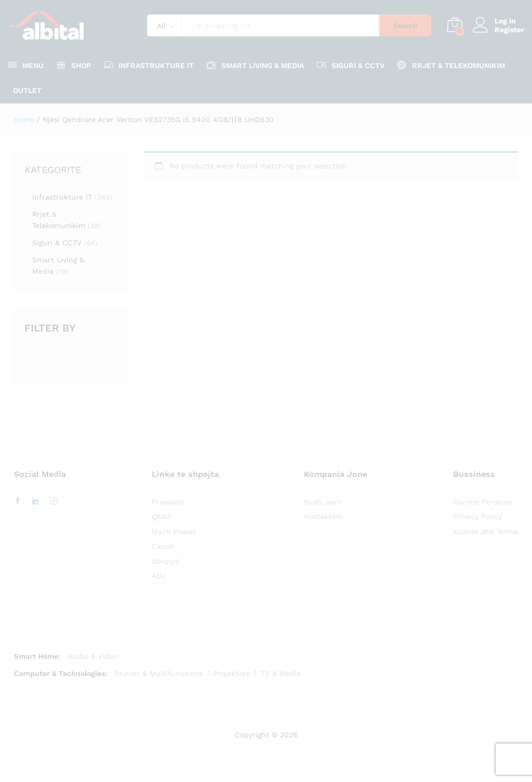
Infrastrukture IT (62, 197)
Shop (74, 65)
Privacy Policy (477, 516)
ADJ (159, 576)
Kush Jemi (323, 502)
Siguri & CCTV (57, 243)
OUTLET (27, 90)
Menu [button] (26, 65)
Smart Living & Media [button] (255, 65)
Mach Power (174, 532)
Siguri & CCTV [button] (351, 65)
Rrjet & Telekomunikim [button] (451, 65)
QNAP (162, 516)
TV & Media (281, 673)
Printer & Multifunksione (159, 673)
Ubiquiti (166, 561)
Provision (168, 502)
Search (405, 25)
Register (509, 30)
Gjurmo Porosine (483, 502)
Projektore (232, 673)
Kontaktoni (323, 516)
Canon (163, 546)
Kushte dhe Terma (486, 532)
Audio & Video (93, 656)
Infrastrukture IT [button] (149, 65)
